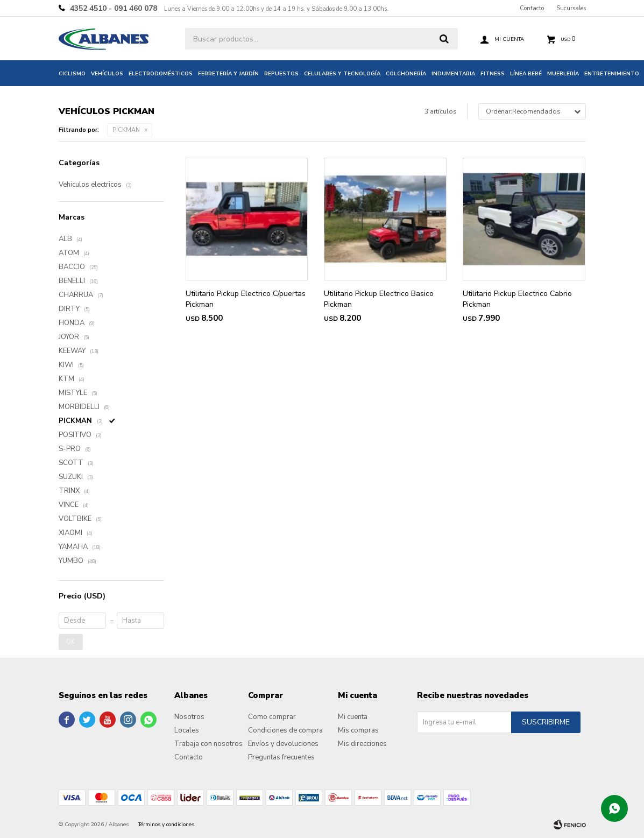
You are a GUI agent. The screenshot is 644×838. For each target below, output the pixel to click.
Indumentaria (453, 74)
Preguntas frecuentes (281, 757)
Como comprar (272, 717)
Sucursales (571, 8)
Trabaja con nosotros (208, 744)
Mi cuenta (353, 717)
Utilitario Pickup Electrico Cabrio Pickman (517, 299)
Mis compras (358, 730)
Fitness (493, 74)
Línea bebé (526, 74)
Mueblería (563, 74)
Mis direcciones (362, 744)
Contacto (532, 8)
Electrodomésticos (161, 74)
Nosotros (189, 717)
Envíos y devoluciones (283, 744)
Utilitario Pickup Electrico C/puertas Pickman (246, 299)
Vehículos (107, 74)
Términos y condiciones (166, 825)
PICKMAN (126, 130)
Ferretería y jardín (228, 74)
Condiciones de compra (285, 730)
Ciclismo (72, 74)
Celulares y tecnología (342, 74)
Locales (187, 730)
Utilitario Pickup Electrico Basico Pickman (379, 299)
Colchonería (406, 74)
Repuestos (281, 74)
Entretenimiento (612, 74)
